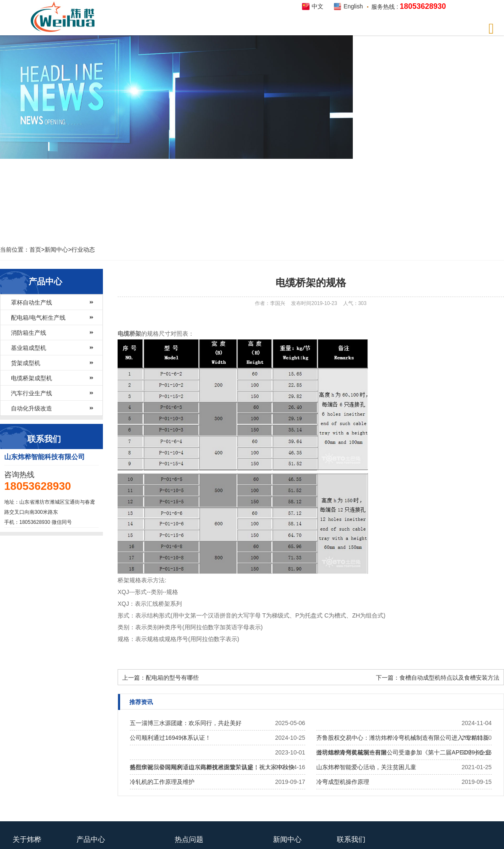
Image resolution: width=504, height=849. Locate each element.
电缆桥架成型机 (31, 378)
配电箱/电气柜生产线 (38, 318)
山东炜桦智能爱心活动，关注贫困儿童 (366, 767)
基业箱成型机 (29, 348)
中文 (318, 6)
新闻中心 (56, 250)
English (353, 6)
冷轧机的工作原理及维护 (162, 782)
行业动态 (83, 250)
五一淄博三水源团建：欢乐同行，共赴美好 (186, 723)
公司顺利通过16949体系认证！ (170, 738)
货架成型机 (26, 363)
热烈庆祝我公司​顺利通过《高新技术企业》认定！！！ (200, 767)
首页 (35, 250)
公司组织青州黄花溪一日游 (352, 752)
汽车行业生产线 (31, 393)
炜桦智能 (65, 17)
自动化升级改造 (31, 408)
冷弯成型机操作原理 (343, 782)
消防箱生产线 (29, 333)
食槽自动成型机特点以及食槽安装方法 (449, 678)
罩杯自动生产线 (31, 302)
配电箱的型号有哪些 (172, 678)
